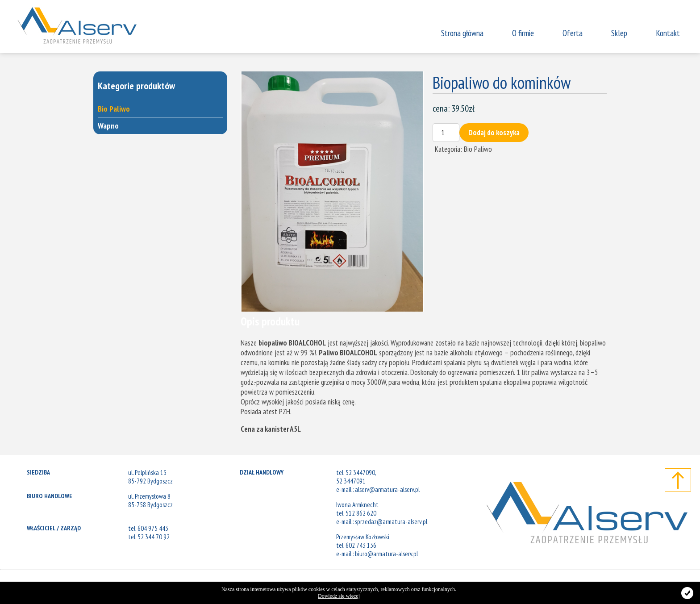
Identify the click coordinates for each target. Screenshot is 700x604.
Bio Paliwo (114, 109)
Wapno (108, 126)
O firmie (523, 33)
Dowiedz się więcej (339, 596)
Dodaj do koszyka (494, 133)
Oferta (573, 33)
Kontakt (668, 33)
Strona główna (462, 33)
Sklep (619, 33)
